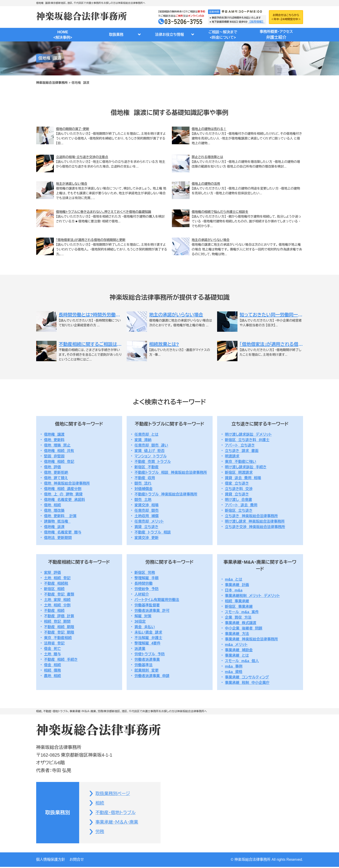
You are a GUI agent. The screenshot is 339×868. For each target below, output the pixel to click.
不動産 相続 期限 (59, 627)
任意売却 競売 (147, 511)
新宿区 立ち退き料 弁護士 (247, 440)
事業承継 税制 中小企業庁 (247, 683)
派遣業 (140, 649)
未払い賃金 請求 (148, 632)
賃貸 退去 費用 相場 (243, 478)
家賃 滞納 (143, 440)
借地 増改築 (54, 511)
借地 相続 (53, 505)
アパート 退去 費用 (241, 505)
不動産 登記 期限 (59, 632)
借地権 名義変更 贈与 (63, 532)
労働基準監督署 (147, 605)
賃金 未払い (145, 627)
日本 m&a (234, 590)
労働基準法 (144, 665)
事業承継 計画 (237, 585)
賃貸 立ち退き (147, 527)
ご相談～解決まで (223, 35)
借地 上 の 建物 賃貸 (63, 494)
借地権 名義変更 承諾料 (65, 500)
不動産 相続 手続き (61, 660)
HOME (63, 35)
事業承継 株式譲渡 (241, 623)
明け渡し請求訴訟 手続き (246, 467)
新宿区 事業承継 (239, 607)
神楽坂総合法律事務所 (52, 83)
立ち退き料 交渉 (239, 489)
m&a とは (234, 579)
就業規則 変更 (147, 670)
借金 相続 (53, 665)
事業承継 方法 (237, 634)
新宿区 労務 (145, 573)
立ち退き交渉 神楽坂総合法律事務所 (255, 527)
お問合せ (77, 861)
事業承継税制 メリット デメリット (252, 596)
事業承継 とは (237, 655)
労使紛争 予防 (147, 589)
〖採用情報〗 (256, 22)
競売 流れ (143, 483)
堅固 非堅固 (54, 456)
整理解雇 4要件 (148, 643)
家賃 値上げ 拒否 (150, 451)
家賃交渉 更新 (147, 538)
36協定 (140, 622)
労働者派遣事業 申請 (152, 676)
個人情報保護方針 (51, 861)
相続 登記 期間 (57, 622)
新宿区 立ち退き (239, 511)
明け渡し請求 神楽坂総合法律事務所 (255, 521)
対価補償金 (144, 489)
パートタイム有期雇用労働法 (157, 600)
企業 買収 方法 (238, 617)
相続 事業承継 (237, 601)
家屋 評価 (53, 573)
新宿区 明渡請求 (239, 472)
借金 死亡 (53, 649)
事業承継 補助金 (239, 650)
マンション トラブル (151, 456)
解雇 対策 (143, 616)
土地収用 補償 (147, 516)
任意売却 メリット (149, 521)
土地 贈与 (53, 654)
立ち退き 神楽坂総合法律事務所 (251, 516)
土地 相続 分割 (57, 605)
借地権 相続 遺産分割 (63, 489)
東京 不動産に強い (241, 462)
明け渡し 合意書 (239, 500)
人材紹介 (142, 594)
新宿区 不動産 (147, 467)
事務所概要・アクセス (276, 35)
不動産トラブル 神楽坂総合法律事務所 (166, 494)
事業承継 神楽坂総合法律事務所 (252, 639)
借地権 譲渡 (54, 434)
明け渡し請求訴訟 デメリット (248, 434)
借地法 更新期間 (58, 538)
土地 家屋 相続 (57, 600)
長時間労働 (144, 583)
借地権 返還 (54, 527)
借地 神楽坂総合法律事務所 (67, 483)
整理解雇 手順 (147, 578)
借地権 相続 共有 (59, 451)
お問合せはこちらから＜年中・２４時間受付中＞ (286, 17)
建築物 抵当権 (57, 521)
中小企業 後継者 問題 (244, 628)
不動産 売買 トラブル (153, 462)
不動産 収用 (145, 478)
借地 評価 (53, 467)
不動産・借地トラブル (116, 813)
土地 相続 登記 (57, 578)
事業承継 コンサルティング (247, 677)
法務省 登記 (54, 643)
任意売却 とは (147, 434)
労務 (100, 833)
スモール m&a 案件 (242, 612)
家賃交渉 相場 (147, 505)
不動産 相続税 (56, 583)
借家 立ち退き (237, 483)
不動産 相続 (54, 611)
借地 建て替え (56, 478)
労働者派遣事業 (147, 660)
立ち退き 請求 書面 (242, 451)
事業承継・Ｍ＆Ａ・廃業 (118, 823)
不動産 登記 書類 (59, 594)
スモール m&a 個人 (242, 661)
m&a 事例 (234, 666)
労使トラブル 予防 (150, 654)
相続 (100, 803)
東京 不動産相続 (58, 638)
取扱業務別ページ (113, 794)
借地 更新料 (54, 440)
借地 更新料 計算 (60, 516)
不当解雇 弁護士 (148, 638)
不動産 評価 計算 (59, 616)
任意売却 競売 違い (151, 445)
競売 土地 (143, 500)
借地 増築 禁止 (57, 445)
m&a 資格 (234, 672)
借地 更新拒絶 (56, 472)
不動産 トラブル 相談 (153, 532)
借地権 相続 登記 (59, 462)
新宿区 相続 (54, 589)
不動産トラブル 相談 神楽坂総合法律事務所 (171, 472)
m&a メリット (236, 645)
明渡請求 (232, 456)
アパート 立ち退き (240, 445)
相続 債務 (53, 670)
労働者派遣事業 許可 (152, 611)
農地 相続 (53, 676)
